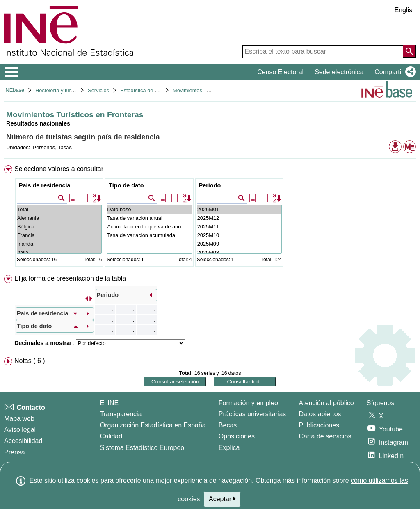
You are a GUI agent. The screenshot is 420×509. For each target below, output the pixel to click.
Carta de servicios (325, 436)
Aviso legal (20, 430)
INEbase (14, 90)
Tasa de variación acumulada (149, 235)
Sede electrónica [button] (339, 72)
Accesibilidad (23, 441)
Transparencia (121, 414)
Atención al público (326, 403)
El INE (109, 403)
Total (59, 209)
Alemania (59, 218)
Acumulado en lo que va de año (149, 227)
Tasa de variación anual (149, 218)
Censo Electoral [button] (280, 72)
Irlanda (59, 244)
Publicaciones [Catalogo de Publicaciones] (319, 425)
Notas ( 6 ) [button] (30, 361)
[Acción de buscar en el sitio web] (409, 51)
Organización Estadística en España (153, 425)
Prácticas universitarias (252, 414)
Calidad (111, 436)
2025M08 (239, 252)
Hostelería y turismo (59, 90)
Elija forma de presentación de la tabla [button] (70, 278)
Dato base (149, 209)
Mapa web (19, 419)
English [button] (405, 10)
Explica (229, 448)
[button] (394, 72)
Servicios (98, 90)
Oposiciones (237, 436)
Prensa (15, 452)
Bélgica (59, 227)
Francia (59, 235)
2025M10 (239, 235)
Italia (59, 252)
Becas (228, 425)
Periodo (210, 185)
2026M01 (239, 209)
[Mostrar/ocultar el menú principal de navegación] (12, 72)
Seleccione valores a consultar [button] (59, 169)
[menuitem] (210, 218)
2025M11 (239, 227)
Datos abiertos (320, 414)
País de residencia (45, 185)
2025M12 (239, 218)
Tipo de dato (126, 185)
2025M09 (239, 244)
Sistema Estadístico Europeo (142, 448)
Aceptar (222, 499)
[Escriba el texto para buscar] (323, 52)
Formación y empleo (248, 403)
